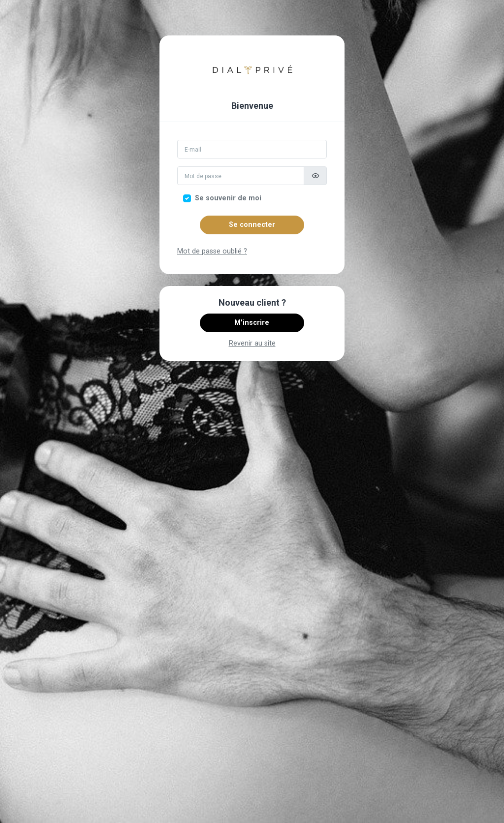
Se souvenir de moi (228, 198)
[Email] (252, 149)
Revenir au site (252, 343)
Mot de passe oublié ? (212, 251)
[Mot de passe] (241, 176)
